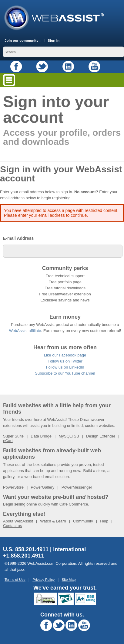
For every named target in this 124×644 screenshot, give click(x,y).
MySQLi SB (69, 436)
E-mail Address (18, 238)
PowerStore (13, 487)
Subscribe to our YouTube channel (65, 373)
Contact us (12, 526)
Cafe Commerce (74, 504)
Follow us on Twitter (65, 361)
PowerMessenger (77, 487)
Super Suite (13, 436)
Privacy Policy (44, 579)
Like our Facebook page (65, 355)
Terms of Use (15, 579)
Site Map (69, 579)
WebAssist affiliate (25, 331)
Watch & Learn (53, 521)
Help (104, 521)
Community (83, 521)
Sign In (54, 40)
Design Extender (101, 436)
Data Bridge (41, 436)
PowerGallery (42, 487)
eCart (8, 441)
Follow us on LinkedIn (65, 367)
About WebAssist (18, 521)
